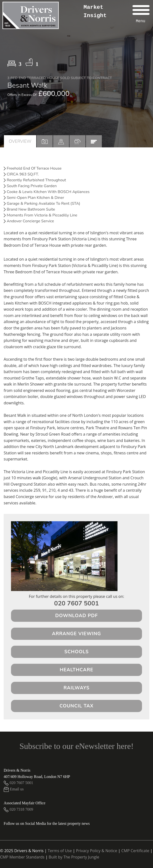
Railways (76, 688)
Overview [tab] (20, 141)
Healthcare (76, 670)
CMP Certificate (135, 851)
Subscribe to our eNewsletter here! (76, 746)
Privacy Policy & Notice (97, 851)
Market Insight (95, 11)
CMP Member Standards (22, 857)
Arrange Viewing (76, 634)
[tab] (61, 141)
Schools (77, 652)
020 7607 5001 (76, 603)
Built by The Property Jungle (74, 857)
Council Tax (76, 706)
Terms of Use (60, 851)
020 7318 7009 (18, 809)
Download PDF (77, 616)
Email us (14, 789)
